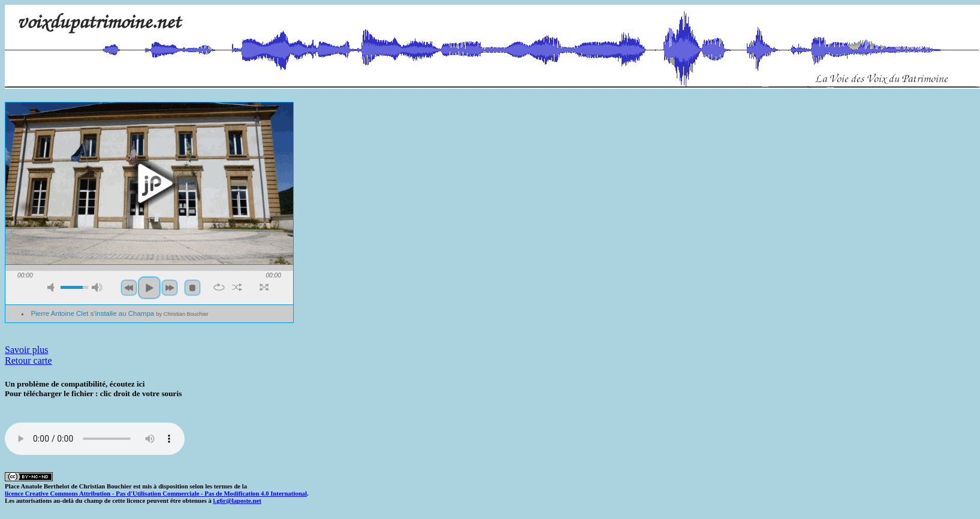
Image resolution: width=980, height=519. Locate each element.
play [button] (149, 183)
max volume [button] (97, 287)
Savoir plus (26, 350)
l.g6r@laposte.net (237, 500)
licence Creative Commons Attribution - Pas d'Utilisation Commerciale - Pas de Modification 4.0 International (156, 493)
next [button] (170, 288)
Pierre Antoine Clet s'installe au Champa (120, 313)
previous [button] (129, 288)
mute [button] (53, 287)
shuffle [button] (237, 287)
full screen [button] (264, 287)
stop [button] (192, 288)
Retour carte (28, 360)
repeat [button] (219, 287)
